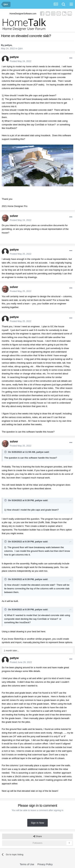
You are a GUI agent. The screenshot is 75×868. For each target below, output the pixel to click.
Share (37, 836)
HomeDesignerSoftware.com (23, 14)
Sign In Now (37, 823)
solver (14, 216)
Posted (21, 61)
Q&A (20, 48)
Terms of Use (27, 864)
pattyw (8, 45)
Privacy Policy (45, 864)
